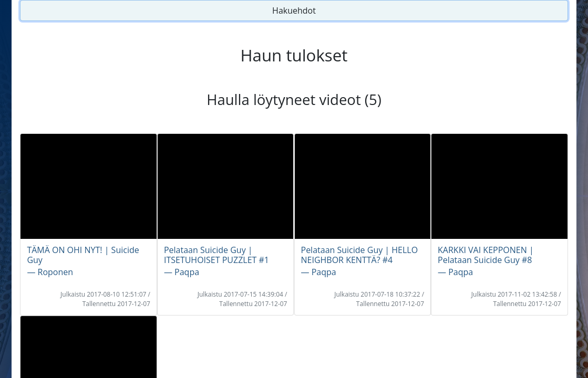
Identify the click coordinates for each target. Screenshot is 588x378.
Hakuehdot (294, 10)
